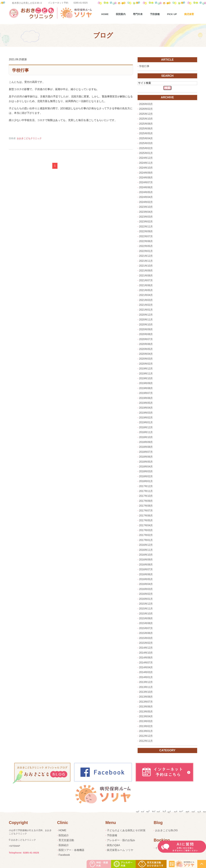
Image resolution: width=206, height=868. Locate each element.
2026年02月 (146, 109)
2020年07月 (146, 339)
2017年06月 (146, 516)
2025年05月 (146, 133)
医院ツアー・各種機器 (71, 850)
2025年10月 (146, 119)
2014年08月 (146, 658)
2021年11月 (146, 261)
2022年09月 (146, 231)
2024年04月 (146, 197)
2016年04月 (146, 584)
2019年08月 (146, 388)
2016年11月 (146, 550)
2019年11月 (146, 374)
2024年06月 (146, 187)
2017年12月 (146, 486)
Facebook (64, 855)
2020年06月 (146, 344)
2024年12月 (146, 158)
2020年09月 (146, 329)
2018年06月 (146, 457)
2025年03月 (146, 143)
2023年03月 (146, 217)
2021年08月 (146, 276)
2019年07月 (146, 393)
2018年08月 (146, 447)
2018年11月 (146, 432)
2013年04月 (146, 716)
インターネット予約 (58, 3)
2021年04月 (146, 295)
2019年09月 (146, 383)
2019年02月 (146, 418)
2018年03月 (146, 471)
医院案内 (121, 14)
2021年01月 (146, 310)
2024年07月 (146, 182)
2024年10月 (146, 168)
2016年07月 (146, 569)
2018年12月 (146, 427)
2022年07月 (146, 236)
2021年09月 (146, 271)
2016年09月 (146, 560)
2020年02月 (146, 364)
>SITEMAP (14, 846)
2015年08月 (146, 623)
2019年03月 (146, 413)
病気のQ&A (113, 845)
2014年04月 (146, 667)
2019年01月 (146, 422)
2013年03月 (146, 721)
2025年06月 (146, 129)
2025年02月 (146, 148)
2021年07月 (146, 280)
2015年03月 (146, 638)
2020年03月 (146, 359)
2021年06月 (146, 285)
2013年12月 (146, 682)
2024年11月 (146, 163)
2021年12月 (146, 256)
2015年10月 (146, 614)
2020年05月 (146, 349)
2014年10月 (146, 653)
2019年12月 (146, 369)
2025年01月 (146, 153)
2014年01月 (146, 677)
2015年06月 (146, 633)
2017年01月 (146, 540)
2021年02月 (146, 305)
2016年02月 (146, 594)
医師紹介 (64, 845)
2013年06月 (146, 707)
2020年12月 (146, 315)
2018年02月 (146, 476)
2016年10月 (146, 555)
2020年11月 (146, 320)
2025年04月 (146, 138)
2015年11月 (146, 609)
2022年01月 (146, 251)
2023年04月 (146, 212)
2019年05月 (146, 403)
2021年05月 (146, 290)
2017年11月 (146, 491)
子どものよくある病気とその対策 (126, 830)
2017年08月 (146, 506)
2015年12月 (146, 604)
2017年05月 (146, 520)
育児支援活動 (66, 840)
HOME (62, 830)
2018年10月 (146, 437)
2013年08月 (146, 697)
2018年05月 (146, 462)
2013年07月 (146, 702)
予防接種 (155, 14)
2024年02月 (146, 202)
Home (105, 14)
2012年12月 (146, 736)
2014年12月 (146, 648)
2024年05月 (146, 192)
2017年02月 (146, 535)
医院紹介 (64, 835)
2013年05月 (146, 712)
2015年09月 (146, 618)
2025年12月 (146, 114)
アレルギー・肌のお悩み (121, 840)
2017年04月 (146, 525)
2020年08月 (146, 334)
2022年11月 (146, 227)
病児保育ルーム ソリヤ (120, 850)
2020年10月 (146, 325)
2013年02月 (146, 726)
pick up (172, 14)
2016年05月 (146, 579)
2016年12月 (146, 545)
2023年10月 (146, 207)
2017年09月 (146, 501)
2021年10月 (146, 266)
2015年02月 (146, 643)
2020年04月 (146, 354)
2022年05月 (146, 246)
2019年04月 (146, 408)
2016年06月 (146, 574)
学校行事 (20, 70)
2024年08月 (146, 178)
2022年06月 (146, 241)
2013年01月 (146, 731)
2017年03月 (146, 530)
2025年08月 (146, 124)
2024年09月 (146, 173)
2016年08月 (146, 565)
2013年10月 (146, 692)
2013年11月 (146, 687)
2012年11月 (146, 741)
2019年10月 (146, 378)
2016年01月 (146, 599)
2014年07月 (146, 663)
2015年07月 (146, 628)
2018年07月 (146, 452)
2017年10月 (146, 496)
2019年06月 (146, 398)
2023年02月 (146, 222)
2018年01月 (146, 481)
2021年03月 (146, 300)
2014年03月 (146, 672)
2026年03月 (146, 104)
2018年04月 (146, 467)
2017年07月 (146, 511)
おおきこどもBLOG (166, 830)
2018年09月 (146, 442)
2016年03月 (146, 589)
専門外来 (138, 14)
